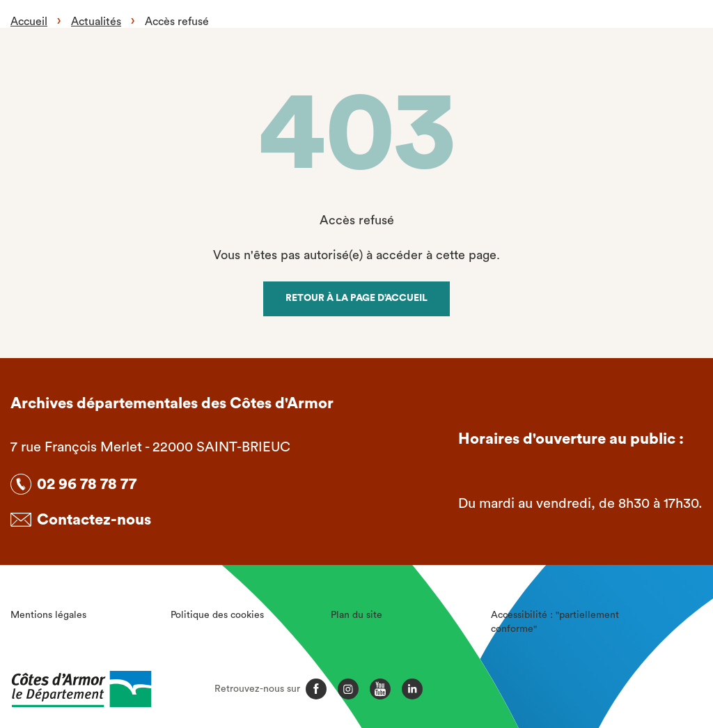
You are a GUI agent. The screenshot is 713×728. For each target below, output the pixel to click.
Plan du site (356, 615)
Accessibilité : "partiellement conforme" (555, 622)
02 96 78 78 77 (87, 484)
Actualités (96, 22)
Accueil (29, 22)
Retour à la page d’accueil (356, 298)
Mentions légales (48, 615)
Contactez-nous (94, 520)
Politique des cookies (217, 615)
